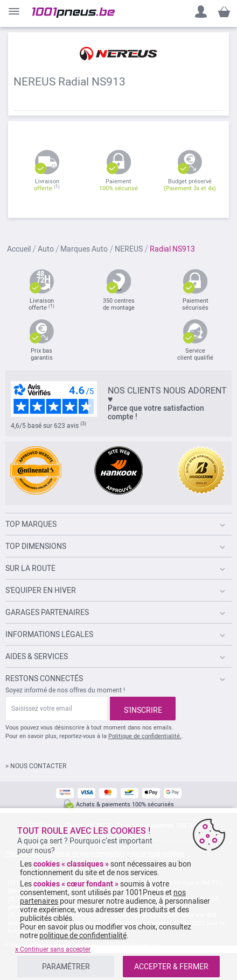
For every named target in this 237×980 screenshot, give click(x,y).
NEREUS (130, 249)
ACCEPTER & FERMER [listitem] (171, 967)
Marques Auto (85, 249)
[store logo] (74, 13)
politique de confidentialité (83, 935)
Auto (47, 249)
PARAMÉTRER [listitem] (66, 967)
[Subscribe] (143, 709)
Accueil (20, 249)
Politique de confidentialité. (145, 736)
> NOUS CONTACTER (36, 766)
